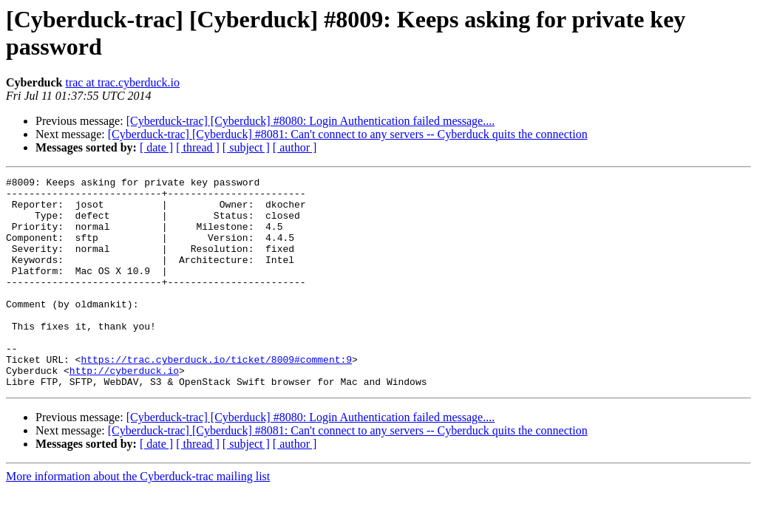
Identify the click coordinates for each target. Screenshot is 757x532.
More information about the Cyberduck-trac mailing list (138, 518)
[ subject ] (246, 147)
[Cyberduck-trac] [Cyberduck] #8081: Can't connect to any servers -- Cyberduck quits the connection (348, 134)
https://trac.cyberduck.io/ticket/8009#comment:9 (216, 397)
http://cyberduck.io (124, 410)
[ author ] (295, 147)
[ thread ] (198, 147)
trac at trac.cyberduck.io (122, 82)
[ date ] (156, 147)
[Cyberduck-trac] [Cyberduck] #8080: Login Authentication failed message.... (311, 121)
